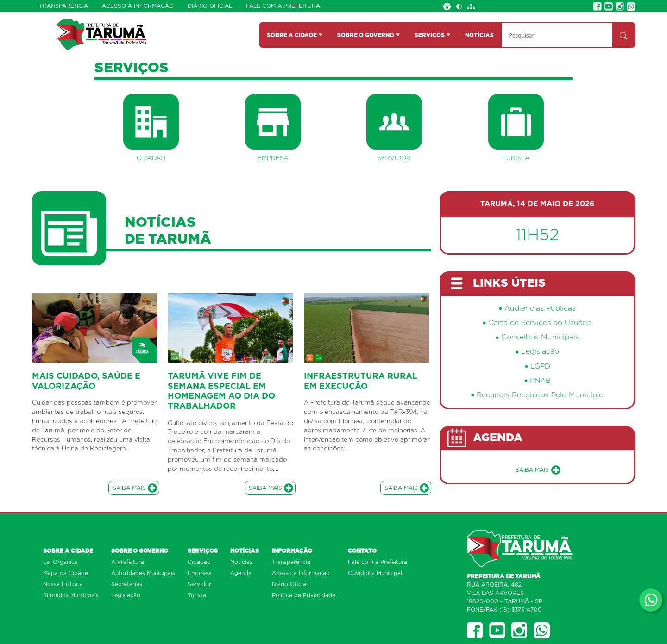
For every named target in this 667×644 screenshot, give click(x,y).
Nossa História (63, 584)
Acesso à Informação (138, 6)
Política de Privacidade (304, 595)
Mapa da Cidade (66, 573)
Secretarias (127, 584)
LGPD (540, 366)
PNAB (540, 381)
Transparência (63, 6)
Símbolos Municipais (71, 595)
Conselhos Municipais (540, 337)
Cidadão (199, 562)
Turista (197, 595)
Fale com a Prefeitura (283, 6)
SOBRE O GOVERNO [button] (369, 35)
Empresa (200, 573)
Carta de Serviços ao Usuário (540, 323)
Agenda (241, 573)
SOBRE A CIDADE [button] (295, 35)
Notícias (241, 562)
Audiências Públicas (540, 309)
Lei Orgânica (60, 562)
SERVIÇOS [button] (433, 35)
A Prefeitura (128, 562)
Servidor (199, 584)
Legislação (540, 352)
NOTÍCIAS (479, 35)
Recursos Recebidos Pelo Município (540, 395)
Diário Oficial (210, 6)
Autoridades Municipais (143, 573)
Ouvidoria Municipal (375, 573)
